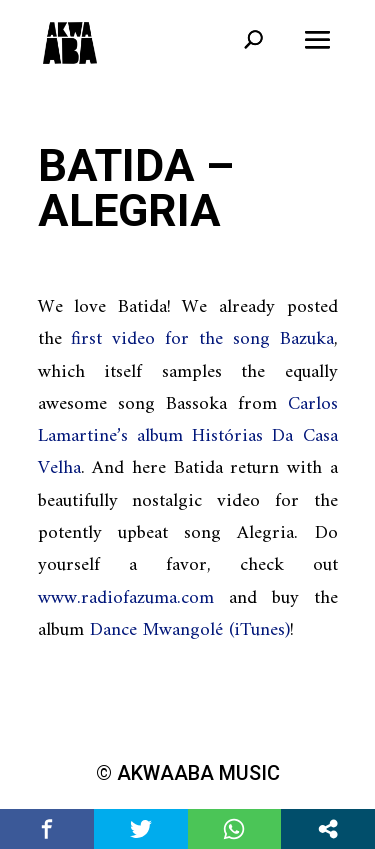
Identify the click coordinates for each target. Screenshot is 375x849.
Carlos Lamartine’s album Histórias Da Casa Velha (188, 437)
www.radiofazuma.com (126, 598)
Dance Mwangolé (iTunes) (190, 630)
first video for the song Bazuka (202, 339)
